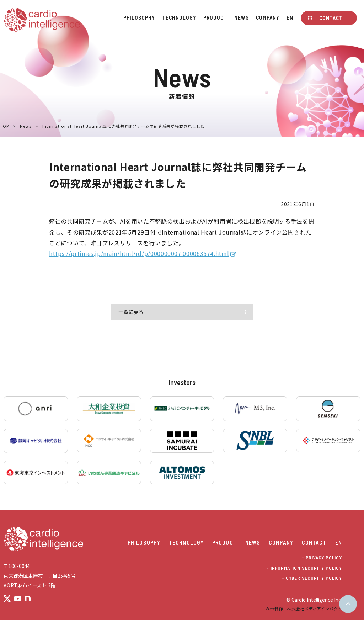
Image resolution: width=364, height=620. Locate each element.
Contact (331, 18)
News (242, 17)
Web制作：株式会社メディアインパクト (304, 608)
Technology (179, 17)
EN (290, 17)
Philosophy (139, 17)
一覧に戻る (131, 312)
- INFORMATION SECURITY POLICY (304, 568)
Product (215, 17)
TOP (4, 126)
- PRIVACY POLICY (322, 558)
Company (267, 17)
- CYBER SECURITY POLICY (312, 578)
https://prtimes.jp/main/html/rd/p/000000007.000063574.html (139, 253)
